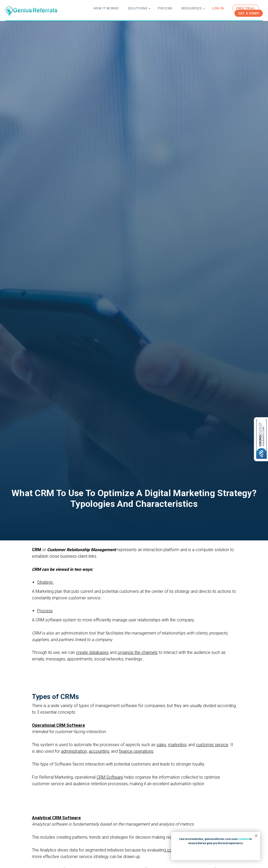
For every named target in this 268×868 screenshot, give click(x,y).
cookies (244, 839)
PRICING (165, 8)
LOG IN (218, 8)
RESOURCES (192, 8)
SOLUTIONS (138, 8)
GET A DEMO (249, 13)
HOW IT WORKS (106, 8)
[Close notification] (256, 836)
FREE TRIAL (246, 8)
